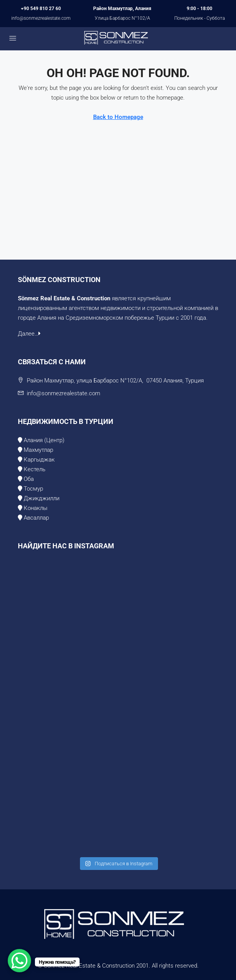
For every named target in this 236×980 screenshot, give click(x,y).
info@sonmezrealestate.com (41, 18)
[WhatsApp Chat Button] (19, 961)
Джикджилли (41, 498)
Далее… (29, 334)
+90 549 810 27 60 (41, 9)
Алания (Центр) (44, 440)
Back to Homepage (118, 117)
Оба (29, 479)
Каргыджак (39, 460)
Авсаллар (36, 518)
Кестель (35, 469)
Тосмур (33, 489)
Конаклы (35, 508)
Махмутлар (38, 450)
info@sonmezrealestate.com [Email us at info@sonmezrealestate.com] (63, 393)
